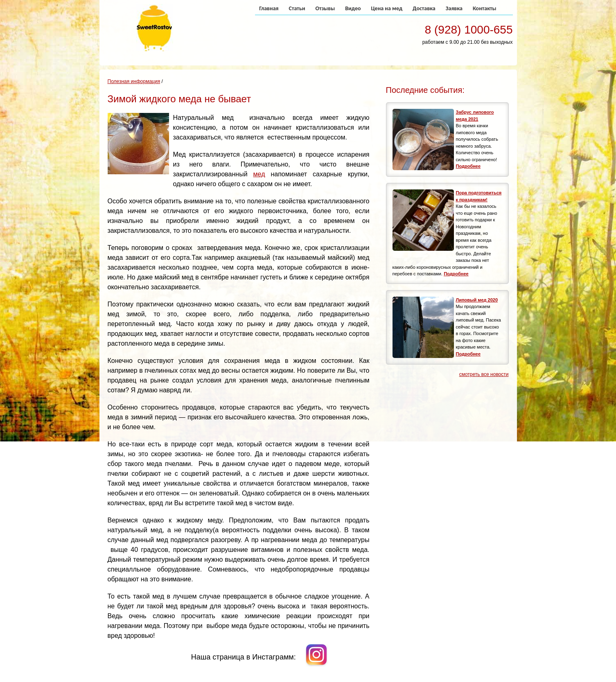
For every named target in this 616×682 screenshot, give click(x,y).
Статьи (297, 8)
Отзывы (325, 8)
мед (259, 174)
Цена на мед (387, 8)
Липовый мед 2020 (477, 300)
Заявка (454, 8)
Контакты (485, 8)
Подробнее (468, 166)
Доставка (424, 8)
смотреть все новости (484, 374)
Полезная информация (134, 81)
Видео (353, 8)
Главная (269, 8)
